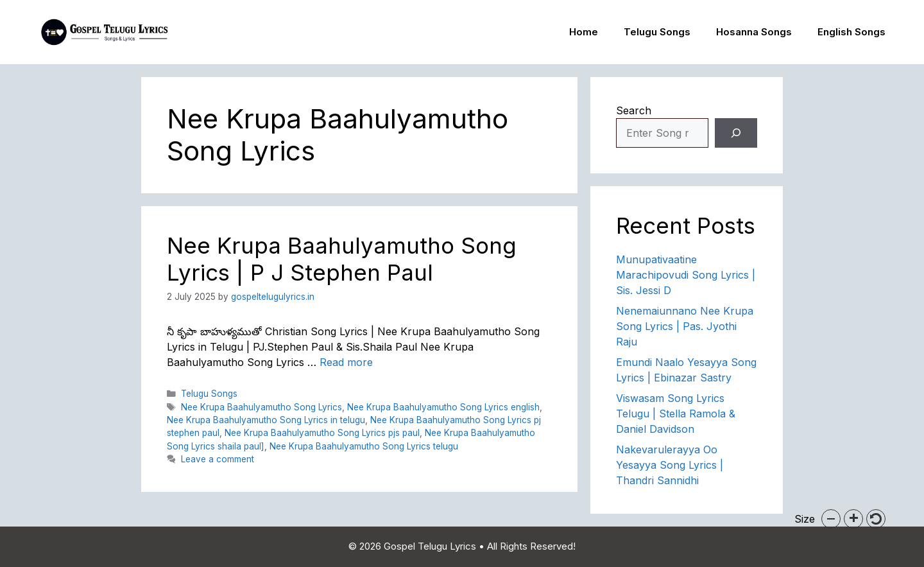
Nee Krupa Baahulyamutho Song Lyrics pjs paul (322, 433)
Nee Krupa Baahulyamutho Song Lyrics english (443, 407)
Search (634, 110)
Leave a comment (218, 459)
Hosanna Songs (754, 32)
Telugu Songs (657, 32)
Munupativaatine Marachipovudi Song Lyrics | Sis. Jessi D (686, 275)
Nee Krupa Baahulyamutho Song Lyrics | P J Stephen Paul (342, 259)
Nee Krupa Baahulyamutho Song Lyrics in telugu (266, 420)
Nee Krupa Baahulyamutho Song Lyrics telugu (364, 446)
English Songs (851, 32)
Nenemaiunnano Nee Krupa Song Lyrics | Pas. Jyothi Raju (685, 326)
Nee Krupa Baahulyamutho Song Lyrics (261, 407)
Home (584, 32)
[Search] (736, 133)
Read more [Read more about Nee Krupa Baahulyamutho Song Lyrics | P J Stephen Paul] (346, 362)
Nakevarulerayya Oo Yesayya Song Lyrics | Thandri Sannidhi (670, 465)
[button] (831, 519)
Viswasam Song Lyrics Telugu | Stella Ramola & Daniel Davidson (676, 414)
